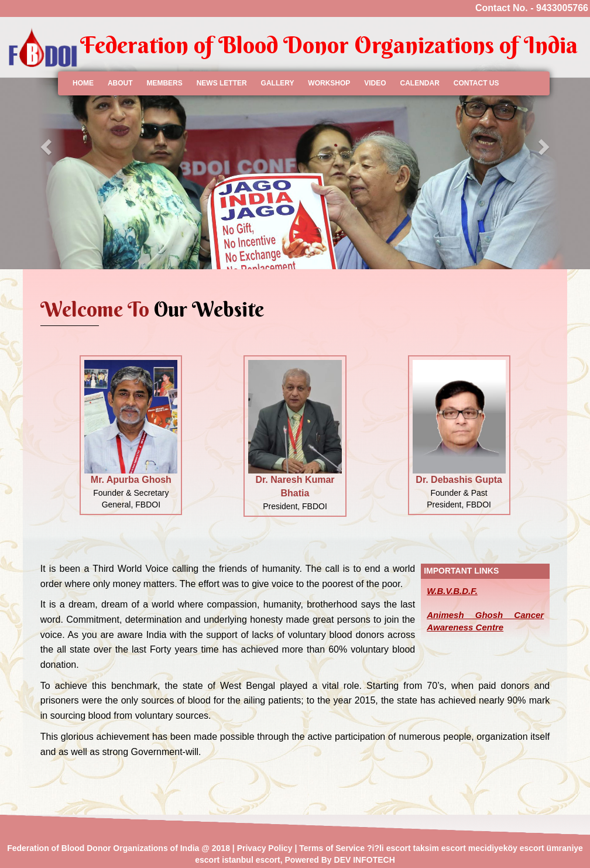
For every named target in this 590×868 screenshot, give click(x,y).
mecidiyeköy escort (506, 848)
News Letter (222, 83)
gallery (278, 83)
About (120, 83)
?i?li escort (389, 848)
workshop (329, 83)
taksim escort (440, 848)
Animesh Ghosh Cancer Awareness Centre (485, 621)
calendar (419, 83)
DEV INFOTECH (365, 860)
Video (375, 83)
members (164, 83)
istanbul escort (251, 860)
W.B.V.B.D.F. (452, 591)
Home (83, 83)
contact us (476, 83)
